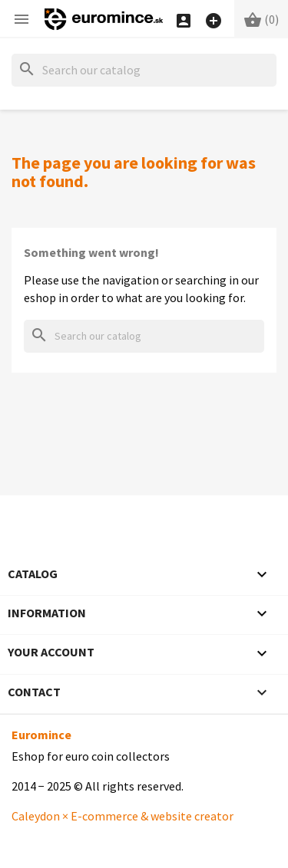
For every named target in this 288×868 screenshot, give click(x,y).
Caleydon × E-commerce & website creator (122, 816)
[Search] (144, 70)
